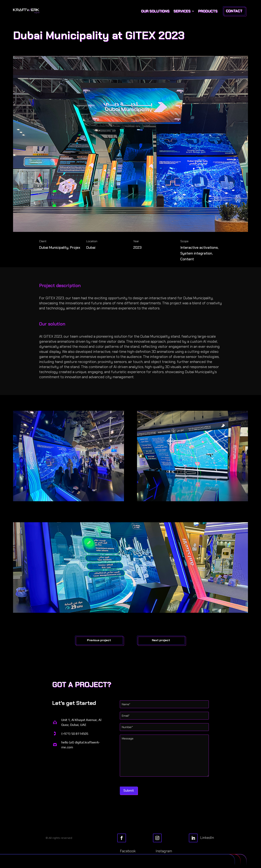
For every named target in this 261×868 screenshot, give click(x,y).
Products (208, 11)
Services (182, 11)
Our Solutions (155, 11)
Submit (129, 791)
